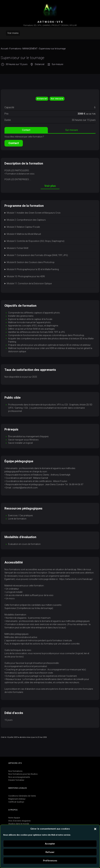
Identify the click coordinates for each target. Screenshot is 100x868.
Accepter (50, 844)
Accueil (4, 49)
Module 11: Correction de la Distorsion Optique (29, 283)
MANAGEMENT (30, 49)
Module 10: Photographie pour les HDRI (26, 276)
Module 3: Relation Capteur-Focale (23, 227)
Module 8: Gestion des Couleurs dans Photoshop (31, 262)
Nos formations (15, 771)
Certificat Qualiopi (16, 802)
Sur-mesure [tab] (72, 130)
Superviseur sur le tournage (52, 49)
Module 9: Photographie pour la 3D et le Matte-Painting (33, 269)
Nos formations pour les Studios (23, 774)
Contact (14, 143)
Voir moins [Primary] (13, 33)
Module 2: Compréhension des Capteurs (26, 220)
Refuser (50, 852)
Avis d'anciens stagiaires (19, 821)
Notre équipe (14, 818)
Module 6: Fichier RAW (18, 248)
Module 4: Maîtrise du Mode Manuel (24, 234)
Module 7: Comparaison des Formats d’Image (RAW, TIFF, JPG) (37, 255)
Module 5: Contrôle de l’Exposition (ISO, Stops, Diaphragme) (36, 241)
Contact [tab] (26, 130)
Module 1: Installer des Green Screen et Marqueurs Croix (34, 213)
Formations (15, 49)
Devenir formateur (16, 780)
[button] (95, 829)
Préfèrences (50, 861)
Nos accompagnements (19, 777)
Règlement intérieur (17, 799)
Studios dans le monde (19, 824)
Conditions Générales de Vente (22, 796)
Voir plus (50, 186)
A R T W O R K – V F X (50, 22)
